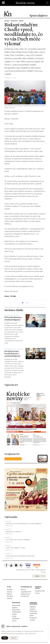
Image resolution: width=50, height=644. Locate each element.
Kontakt (10, 590)
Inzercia (10, 592)
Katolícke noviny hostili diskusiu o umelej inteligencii (12, 354)
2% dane (10, 596)
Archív (37, 576)
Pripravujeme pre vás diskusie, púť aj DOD (20, 556)
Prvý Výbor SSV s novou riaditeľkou (18, 540)
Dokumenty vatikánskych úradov (17, 612)
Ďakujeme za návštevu (14, 532)
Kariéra (9, 594)
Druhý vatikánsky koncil (16, 619)
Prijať (5, 638)
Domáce (8, 521)
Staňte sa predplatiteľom (13, 459)
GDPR (32, 616)
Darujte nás (25, 596)
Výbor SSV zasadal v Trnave (16, 548)
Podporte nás (25, 594)
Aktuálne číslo (40, 591)
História (10, 598)
